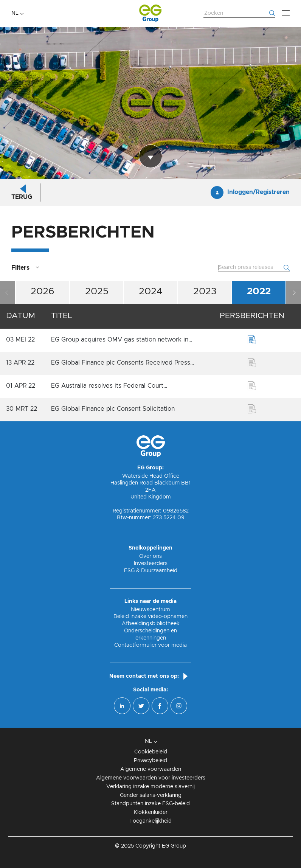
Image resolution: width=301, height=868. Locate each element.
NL (15, 13)
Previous (8, 293)
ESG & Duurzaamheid (151, 571)
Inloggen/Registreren (258, 192)
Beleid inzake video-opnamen (150, 616)
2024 (151, 291)
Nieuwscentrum (150, 610)
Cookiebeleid (151, 752)
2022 (259, 291)
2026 (43, 291)
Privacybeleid (150, 761)
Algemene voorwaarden (151, 769)
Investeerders (151, 564)
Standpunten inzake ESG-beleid (150, 804)
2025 (97, 291)
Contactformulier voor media (150, 645)
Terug (22, 197)
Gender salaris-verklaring (151, 795)
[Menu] (286, 13)
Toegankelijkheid (150, 821)
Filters (20, 268)
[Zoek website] (239, 14)
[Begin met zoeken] (272, 13)
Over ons (150, 556)
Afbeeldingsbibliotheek (151, 624)
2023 (205, 291)
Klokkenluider (151, 812)
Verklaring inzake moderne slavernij (150, 787)
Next (293, 293)
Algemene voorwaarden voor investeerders (151, 778)
